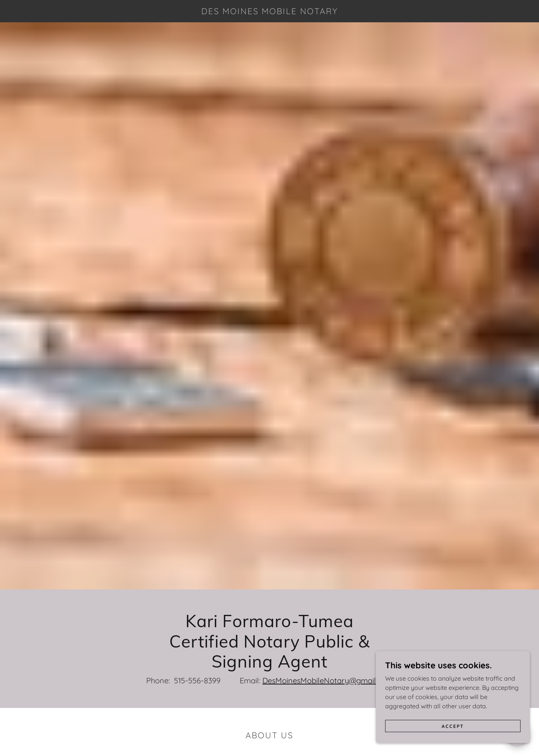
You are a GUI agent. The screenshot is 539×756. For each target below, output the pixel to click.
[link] (269, 12)
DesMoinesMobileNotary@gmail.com (328, 680)
